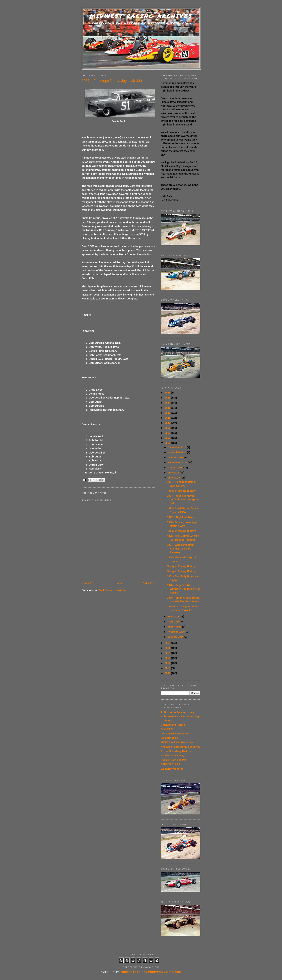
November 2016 (177, 452)
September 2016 (178, 462)
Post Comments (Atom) (112, 590)
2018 (168, 433)
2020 (168, 423)
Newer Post (88, 583)
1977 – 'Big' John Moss (181, 517)
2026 (168, 393)
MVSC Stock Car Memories (177, 742)
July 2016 (174, 473)
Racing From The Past (174, 760)
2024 (168, 403)
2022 (168, 413)
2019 (168, 428)
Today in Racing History (181, 491)
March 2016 (175, 627)
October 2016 (176, 457)
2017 (168, 438)
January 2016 (176, 637)
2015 (168, 643)
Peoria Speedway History (176, 751)
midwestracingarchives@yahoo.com (151, 972)
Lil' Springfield (170, 738)
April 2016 (174, 622)
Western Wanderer (172, 769)
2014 (168, 648)
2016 (168, 443)
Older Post (149, 583)
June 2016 (174, 478)
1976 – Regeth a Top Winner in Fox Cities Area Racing (184, 589)
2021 (168, 418)
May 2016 (174, 617)
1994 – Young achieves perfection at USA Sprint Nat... (183, 500)
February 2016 (177, 632)
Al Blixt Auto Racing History (178, 712)
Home (119, 583)
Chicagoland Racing (173, 725)
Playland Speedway (172, 755)
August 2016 (175, 468)
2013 (168, 653)
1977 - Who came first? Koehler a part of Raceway (181, 549)
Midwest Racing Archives (141, 16)
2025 (168, 398)
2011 (168, 663)
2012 (168, 658)
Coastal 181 (168, 729)
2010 (168, 668)
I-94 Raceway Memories (175, 734)
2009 (168, 673)
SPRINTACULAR (171, 764)
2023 (168, 408)
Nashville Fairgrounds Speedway (180, 747)
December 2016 (177, 447)
